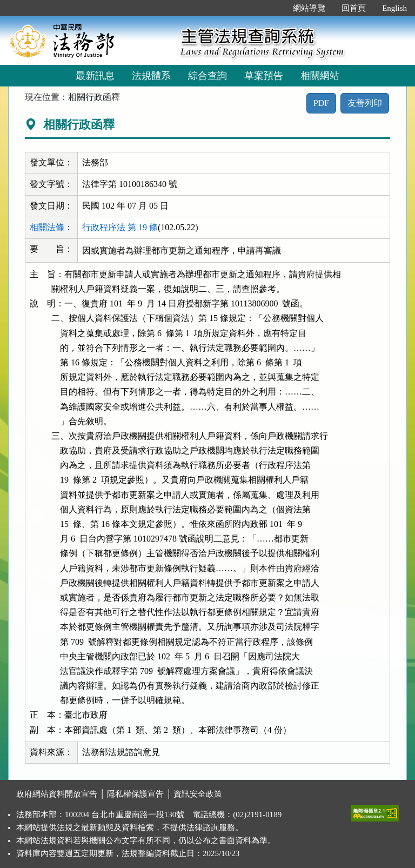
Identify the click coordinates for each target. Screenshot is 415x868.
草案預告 (264, 76)
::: (274, 8)
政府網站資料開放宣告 (57, 794)
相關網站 (320, 76)
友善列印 (365, 103)
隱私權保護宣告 (135, 794)
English (394, 8)
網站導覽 (309, 8)
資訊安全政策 (198, 794)
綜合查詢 (207, 76)
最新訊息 (95, 76)
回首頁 (354, 8)
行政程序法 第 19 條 (120, 227)
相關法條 (47, 227)
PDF (321, 103)
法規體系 (151, 76)
